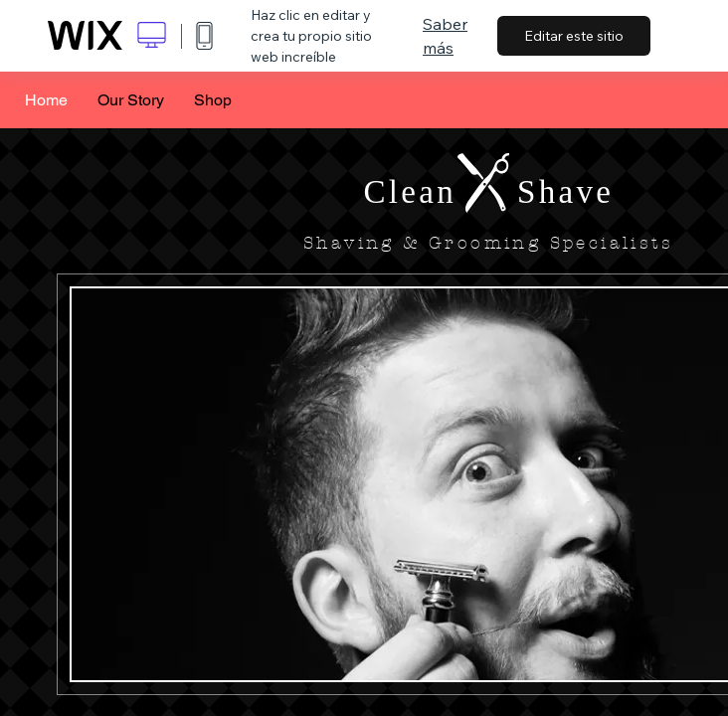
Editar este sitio (574, 36)
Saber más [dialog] (445, 36)
